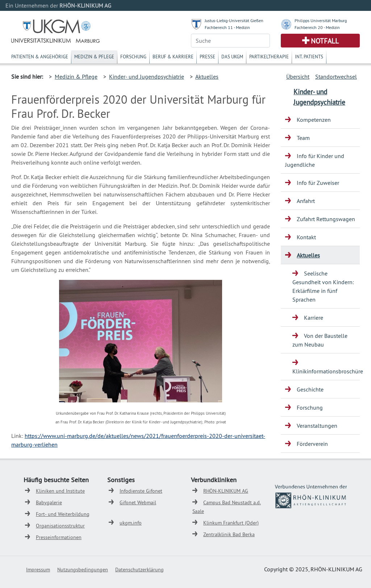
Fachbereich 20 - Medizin (317, 27)
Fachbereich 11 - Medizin (227, 27)
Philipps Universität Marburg (321, 20)
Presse (207, 57)
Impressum (38, 570)
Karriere (314, 318)
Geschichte (310, 389)
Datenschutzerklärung (139, 570)
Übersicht (298, 76)
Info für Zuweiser (318, 183)
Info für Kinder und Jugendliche (315, 160)
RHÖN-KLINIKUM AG (226, 491)
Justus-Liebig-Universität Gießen (234, 20)
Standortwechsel (336, 76)
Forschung (133, 57)
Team (303, 138)
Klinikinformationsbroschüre (326, 371)
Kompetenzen (314, 120)
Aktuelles (207, 76)
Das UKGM (232, 57)
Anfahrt (306, 201)
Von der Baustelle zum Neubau (320, 340)
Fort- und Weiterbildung (63, 514)
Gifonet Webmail (138, 502)
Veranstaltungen (317, 426)
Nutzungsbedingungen (83, 570)
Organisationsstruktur (60, 526)
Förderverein (312, 444)
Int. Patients (309, 57)
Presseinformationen (59, 537)
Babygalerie (49, 502)
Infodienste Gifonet (141, 491)
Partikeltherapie (269, 57)
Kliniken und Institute (60, 491)
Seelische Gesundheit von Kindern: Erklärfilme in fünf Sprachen (323, 286)
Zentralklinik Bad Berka (229, 534)
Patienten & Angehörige (40, 57)
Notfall (325, 41)
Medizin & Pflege (94, 57)
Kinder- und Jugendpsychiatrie (147, 76)
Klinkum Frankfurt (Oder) (231, 523)
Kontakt (306, 237)
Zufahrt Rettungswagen (326, 219)
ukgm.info (131, 523)
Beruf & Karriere (173, 57)
